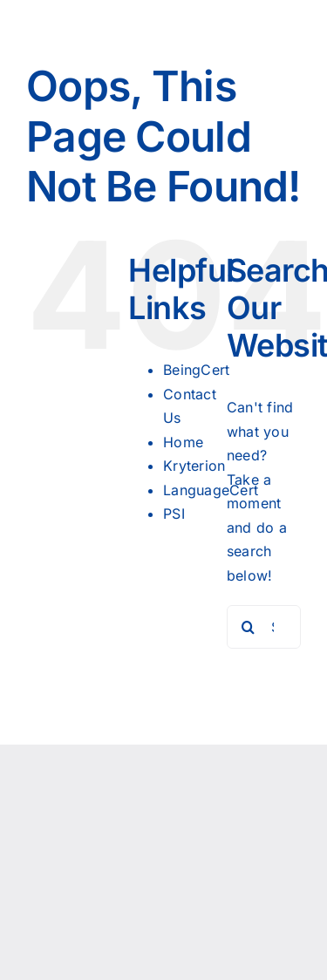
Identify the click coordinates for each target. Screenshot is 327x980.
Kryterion (194, 466)
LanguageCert (211, 490)
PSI (174, 514)
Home (183, 442)
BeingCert (196, 370)
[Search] (249, 627)
